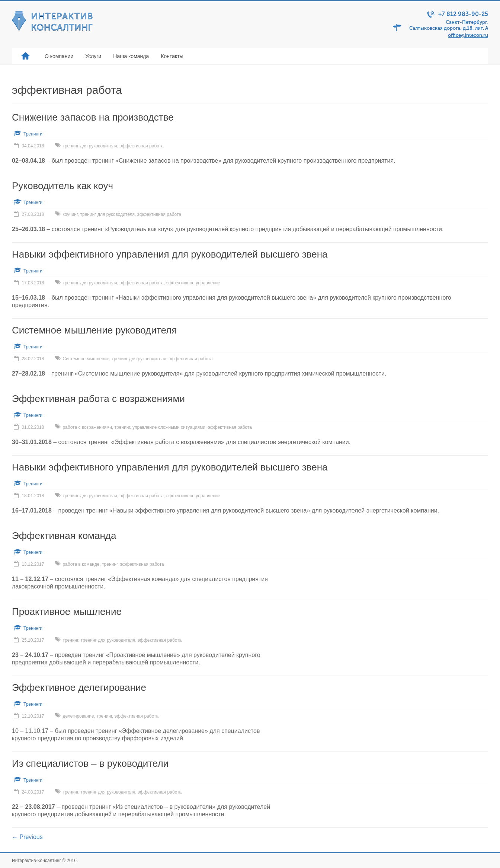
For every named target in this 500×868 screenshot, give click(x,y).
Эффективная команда (64, 536)
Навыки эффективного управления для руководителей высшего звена (170, 254)
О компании (59, 56)
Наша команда (131, 56)
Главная (25, 56)
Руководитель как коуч (62, 186)
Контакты (172, 56)
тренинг (122, 427)
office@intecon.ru (468, 35)
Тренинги (33, 134)
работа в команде (81, 564)
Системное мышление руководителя (94, 330)
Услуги (93, 56)
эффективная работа (142, 146)
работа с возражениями (87, 427)
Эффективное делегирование (79, 687)
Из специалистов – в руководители (90, 763)
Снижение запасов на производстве (93, 117)
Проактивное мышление (67, 612)
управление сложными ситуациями (169, 427)
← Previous (27, 837)
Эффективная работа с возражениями (98, 399)
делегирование (78, 716)
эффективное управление (193, 283)
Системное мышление (86, 359)
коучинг (70, 214)
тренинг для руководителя (90, 146)
